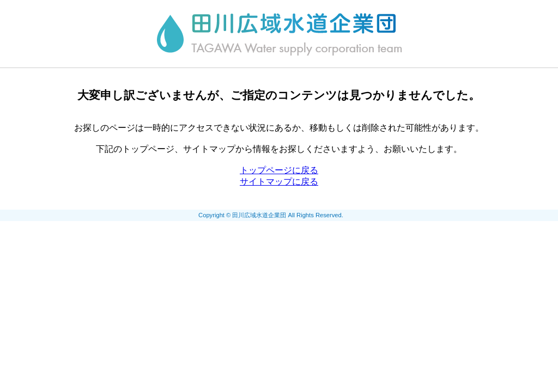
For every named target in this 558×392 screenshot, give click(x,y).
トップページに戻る (279, 170)
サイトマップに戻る (279, 182)
